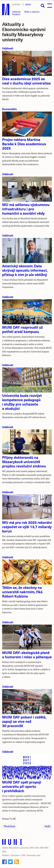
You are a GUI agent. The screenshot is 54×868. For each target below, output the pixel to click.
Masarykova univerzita (19, 848)
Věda (32, 12)
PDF (23, 855)
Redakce (6, 855)
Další (47, 826)
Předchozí (9, 826)
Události (16, 12)
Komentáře (9, 109)
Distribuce (15, 855)
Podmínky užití (34, 855)
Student (16, 14)
